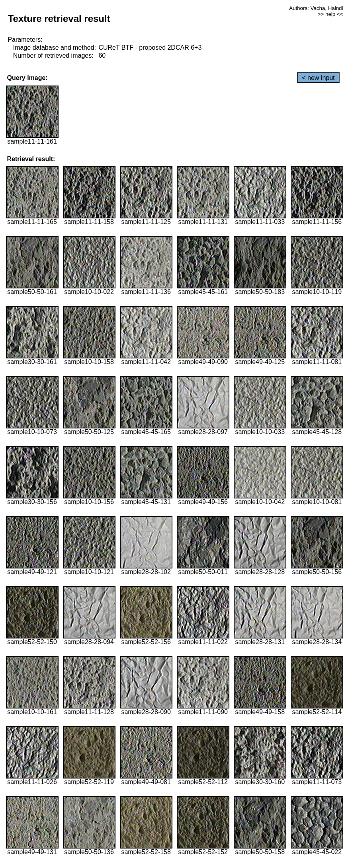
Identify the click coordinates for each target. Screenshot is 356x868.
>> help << (331, 14)
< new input (318, 78)
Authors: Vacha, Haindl (316, 8)
